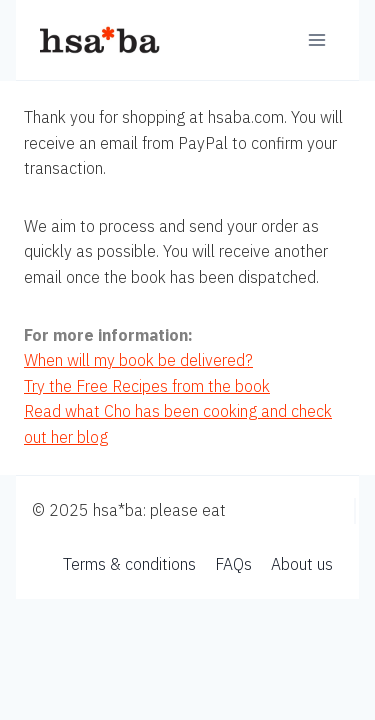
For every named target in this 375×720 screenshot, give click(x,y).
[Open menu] (316, 39)
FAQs (233, 564)
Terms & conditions (129, 564)
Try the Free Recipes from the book (147, 386)
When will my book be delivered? (138, 360)
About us (302, 564)
